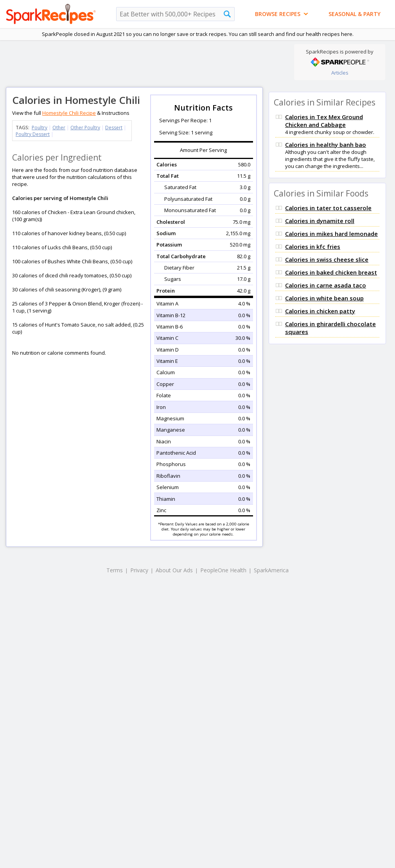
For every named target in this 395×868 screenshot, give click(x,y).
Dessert (114, 128)
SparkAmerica (271, 570)
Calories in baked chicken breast (331, 272)
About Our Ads (174, 570)
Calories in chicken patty (320, 311)
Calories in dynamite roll (320, 221)
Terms (115, 570)
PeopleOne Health (223, 570)
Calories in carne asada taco (326, 285)
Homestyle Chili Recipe (69, 113)
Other (59, 128)
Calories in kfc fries (313, 246)
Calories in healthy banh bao (326, 145)
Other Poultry (85, 128)
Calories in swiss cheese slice (327, 259)
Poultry (39, 128)
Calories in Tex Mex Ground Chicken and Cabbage (324, 121)
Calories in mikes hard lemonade (331, 234)
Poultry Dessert (33, 134)
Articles (340, 73)
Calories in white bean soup (324, 298)
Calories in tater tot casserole (328, 208)
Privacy (139, 570)
